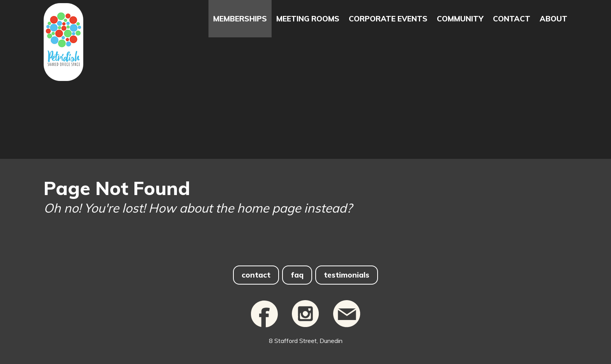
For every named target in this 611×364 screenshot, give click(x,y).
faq (297, 275)
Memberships (240, 19)
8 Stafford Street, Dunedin (306, 341)
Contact (512, 19)
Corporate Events (388, 19)
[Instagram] (305, 331)
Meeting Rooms (308, 19)
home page (269, 208)
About (554, 19)
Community (460, 19)
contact (256, 275)
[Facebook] (264, 331)
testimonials (347, 275)
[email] (347, 331)
